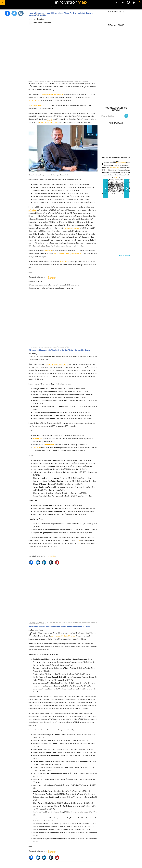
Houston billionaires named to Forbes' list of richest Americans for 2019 (59, 627)
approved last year (115, 168)
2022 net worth (34, 100)
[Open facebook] (117, 2)
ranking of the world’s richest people (57, 364)
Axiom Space (33, 210)
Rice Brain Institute (121, 163)
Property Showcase (116, 123)
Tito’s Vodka (37, 448)
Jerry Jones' (48, 251)
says (78, 540)
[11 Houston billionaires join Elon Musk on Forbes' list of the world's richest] (63, 319)
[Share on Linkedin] (44, 562)
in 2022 (50, 119)
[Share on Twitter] (38, 562)
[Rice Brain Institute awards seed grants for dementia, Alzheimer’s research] (116, 141)
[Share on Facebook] (31, 562)
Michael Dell (37, 438)
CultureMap (52, 277)
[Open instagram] (128, 2)
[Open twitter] (123, 2)
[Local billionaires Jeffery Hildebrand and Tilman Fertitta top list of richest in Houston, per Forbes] (63, 54)
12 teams (116, 178)
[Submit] (140, 2)
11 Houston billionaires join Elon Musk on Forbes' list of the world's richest (60, 350)
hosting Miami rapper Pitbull (49, 122)
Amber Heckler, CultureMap (42, 23)
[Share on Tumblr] (51, 562)
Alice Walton (64, 261)
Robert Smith (50, 444)
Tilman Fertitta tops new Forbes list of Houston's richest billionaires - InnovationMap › (51, 288)
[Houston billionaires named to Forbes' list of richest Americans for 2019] (63, 594)
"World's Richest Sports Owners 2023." (69, 254)
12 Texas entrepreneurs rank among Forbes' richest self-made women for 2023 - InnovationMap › (54, 285)
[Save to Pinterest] (57, 562)
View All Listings (125, 256)
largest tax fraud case (72, 228)
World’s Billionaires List (52, 94)
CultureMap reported (37, 105)
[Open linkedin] (134, 2)
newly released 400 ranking (63, 636)
